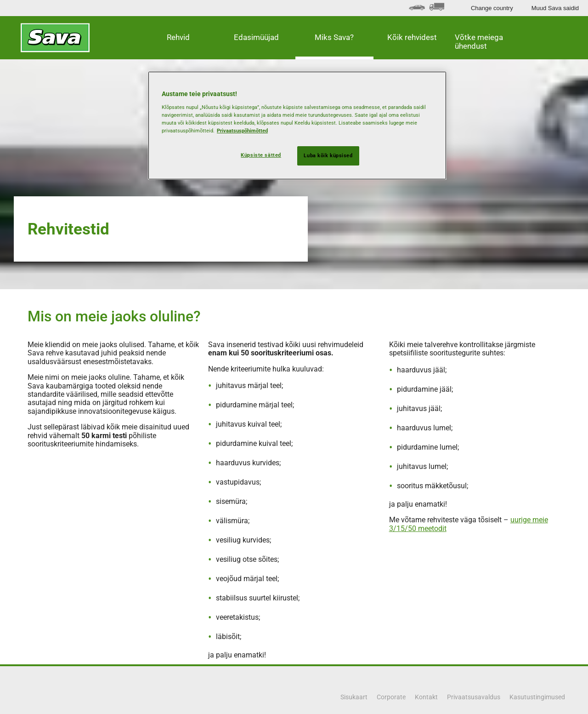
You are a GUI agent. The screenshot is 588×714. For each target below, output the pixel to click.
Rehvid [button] (178, 37)
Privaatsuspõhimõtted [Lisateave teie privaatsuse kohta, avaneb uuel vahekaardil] (242, 131)
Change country (492, 8)
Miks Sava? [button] (334, 37)
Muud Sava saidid (555, 8)
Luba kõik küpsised (328, 155)
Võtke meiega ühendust (479, 42)
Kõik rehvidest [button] (412, 37)
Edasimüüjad (256, 37)
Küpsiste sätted (261, 155)
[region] (297, 126)
